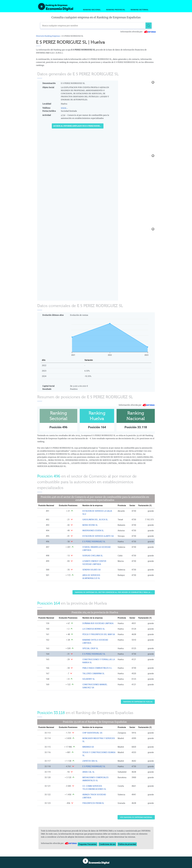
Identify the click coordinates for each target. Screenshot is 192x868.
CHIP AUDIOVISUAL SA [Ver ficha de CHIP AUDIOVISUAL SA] (92, 733)
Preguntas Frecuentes (87, 844)
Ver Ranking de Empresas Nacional (136, 817)
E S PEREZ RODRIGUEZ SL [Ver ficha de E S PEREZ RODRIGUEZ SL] (94, 541)
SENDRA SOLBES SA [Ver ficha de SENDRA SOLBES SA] (91, 570)
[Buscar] (149, 26)
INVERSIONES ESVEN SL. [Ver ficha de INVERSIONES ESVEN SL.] (93, 530)
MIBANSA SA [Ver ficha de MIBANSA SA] (88, 747)
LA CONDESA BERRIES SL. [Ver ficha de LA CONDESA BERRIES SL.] (94, 629)
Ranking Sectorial (140, 10)
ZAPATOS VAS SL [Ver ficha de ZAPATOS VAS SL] (90, 761)
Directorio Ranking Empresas (48, 36)
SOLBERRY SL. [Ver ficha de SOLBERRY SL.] (89, 679)
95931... (64, 108)
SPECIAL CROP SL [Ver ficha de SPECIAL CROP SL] (90, 648)
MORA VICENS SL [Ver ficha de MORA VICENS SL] (90, 525)
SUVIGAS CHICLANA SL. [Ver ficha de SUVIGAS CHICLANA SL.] (93, 556)
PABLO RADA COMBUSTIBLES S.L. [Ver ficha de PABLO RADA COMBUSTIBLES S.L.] (97, 668)
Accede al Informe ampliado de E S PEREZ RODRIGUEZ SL (78, 126)
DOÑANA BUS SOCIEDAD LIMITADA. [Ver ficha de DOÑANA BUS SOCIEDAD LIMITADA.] (98, 623)
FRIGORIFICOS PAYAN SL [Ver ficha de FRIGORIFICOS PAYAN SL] (93, 803)
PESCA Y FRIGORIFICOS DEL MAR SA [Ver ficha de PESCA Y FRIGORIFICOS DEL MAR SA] (99, 634)
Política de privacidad (127, 844)
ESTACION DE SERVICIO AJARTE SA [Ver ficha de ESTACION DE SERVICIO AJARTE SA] (98, 536)
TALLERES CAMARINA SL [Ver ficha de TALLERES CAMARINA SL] (93, 673)
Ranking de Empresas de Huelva (138, 702)
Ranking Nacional (92, 10)
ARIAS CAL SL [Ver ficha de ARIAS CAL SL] (89, 772)
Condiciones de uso (107, 844)
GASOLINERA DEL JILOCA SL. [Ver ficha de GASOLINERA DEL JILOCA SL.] (95, 519)
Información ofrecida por (138, 32)
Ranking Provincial (116, 10)
